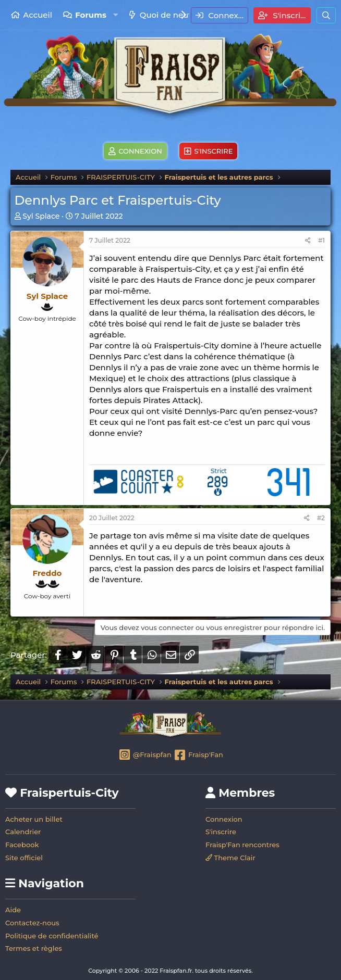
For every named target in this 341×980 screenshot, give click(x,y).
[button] (115, 15)
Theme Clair (230, 858)
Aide (13, 910)
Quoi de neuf (166, 15)
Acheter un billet (34, 819)
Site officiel (24, 858)
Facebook (22, 845)
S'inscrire (221, 832)
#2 (321, 518)
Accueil (38, 15)
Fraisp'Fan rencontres (242, 845)
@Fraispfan (145, 756)
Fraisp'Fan (198, 756)
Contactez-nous (32, 923)
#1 (321, 240)
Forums (91, 15)
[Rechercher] (326, 15)
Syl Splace (41, 216)
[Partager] (308, 241)
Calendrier (23, 832)
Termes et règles (34, 948)
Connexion (224, 819)
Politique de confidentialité (52, 936)
